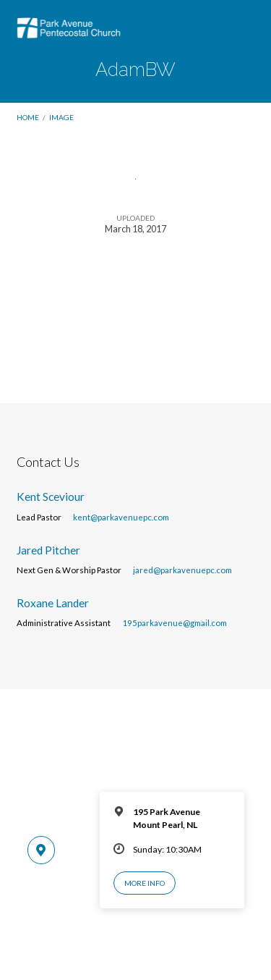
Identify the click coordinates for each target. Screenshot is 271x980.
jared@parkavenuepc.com (182, 570)
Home (28, 117)
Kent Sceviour (51, 497)
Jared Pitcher (48, 550)
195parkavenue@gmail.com (175, 623)
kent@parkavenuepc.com (121, 517)
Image (61, 117)
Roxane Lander (53, 603)
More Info (145, 883)
